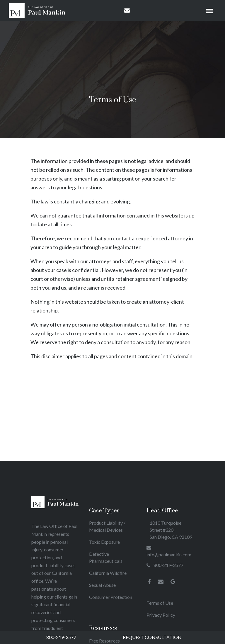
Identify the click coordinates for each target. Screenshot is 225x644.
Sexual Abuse (102, 585)
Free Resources (104, 641)
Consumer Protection (111, 597)
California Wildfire (108, 573)
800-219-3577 (61, 637)
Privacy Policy (161, 615)
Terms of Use (160, 603)
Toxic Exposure (104, 542)
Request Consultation (152, 637)
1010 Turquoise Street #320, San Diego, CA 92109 (171, 530)
